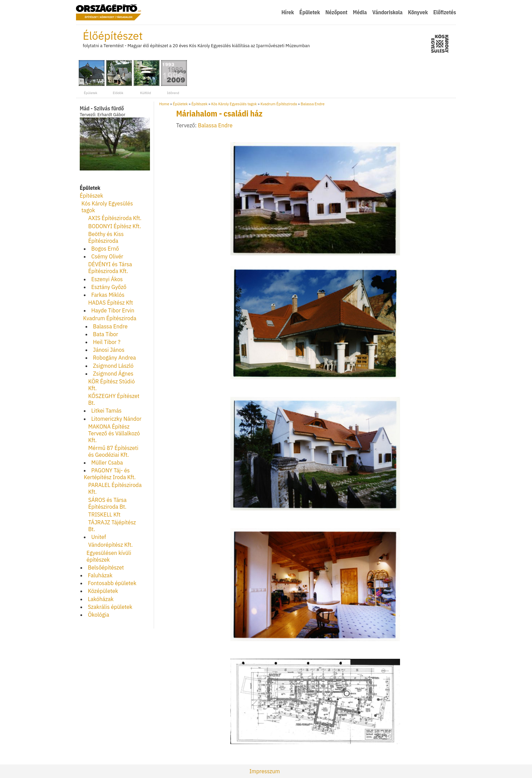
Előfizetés (445, 12)
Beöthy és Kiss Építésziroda (106, 237)
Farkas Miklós (108, 295)
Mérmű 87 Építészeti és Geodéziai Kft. (113, 451)
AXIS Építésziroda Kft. (115, 218)
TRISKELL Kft (104, 514)
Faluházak (100, 575)
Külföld (146, 77)
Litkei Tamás (106, 411)
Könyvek (418, 12)
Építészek (91, 196)
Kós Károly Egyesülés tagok (234, 104)
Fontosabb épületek (112, 583)
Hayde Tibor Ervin (113, 310)
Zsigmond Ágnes (113, 374)
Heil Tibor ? (107, 342)
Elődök (118, 77)
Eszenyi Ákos (107, 279)
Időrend (173, 77)
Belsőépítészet (106, 567)
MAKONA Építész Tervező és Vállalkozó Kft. (114, 433)
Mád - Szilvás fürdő (102, 108)
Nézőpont (336, 12)
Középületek (103, 591)
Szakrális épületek (110, 607)
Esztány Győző (109, 287)
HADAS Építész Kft (111, 303)
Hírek (288, 12)
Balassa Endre (110, 326)
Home (164, 104)
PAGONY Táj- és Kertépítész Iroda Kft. (110, 474)
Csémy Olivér (107, 256)
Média (360, 12)
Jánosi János (109, 350)
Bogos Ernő (105, 249)
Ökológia (99, 615)
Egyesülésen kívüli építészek (109, 556)
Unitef (99, 537)
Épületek (310, 12)
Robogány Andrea (115, 358)
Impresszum (265, 771)
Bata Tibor (106, 334)
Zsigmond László (113, 366)
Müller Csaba (107, 463)
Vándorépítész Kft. (110, 545)
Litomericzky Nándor (116, 419)
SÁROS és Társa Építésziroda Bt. (107, 503)
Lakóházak (101, 599)
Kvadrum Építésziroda (110, 318)
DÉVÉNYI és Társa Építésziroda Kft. (110, 268)
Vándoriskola (387, 12)
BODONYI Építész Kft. (115, 226)
